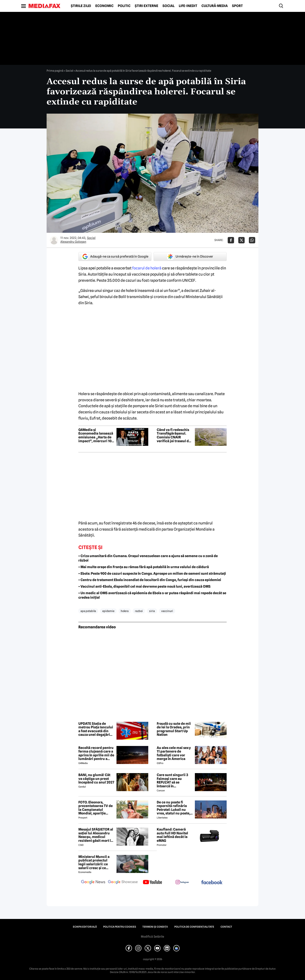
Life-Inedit (188, 6)
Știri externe (146, 6)
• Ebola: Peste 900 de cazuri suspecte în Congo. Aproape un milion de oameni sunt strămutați (152, 574)
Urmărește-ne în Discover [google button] (190, 257)
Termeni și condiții (155, 927)
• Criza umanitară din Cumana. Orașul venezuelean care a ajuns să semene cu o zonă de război (148, 558)
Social (168, 6)
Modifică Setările (152, 937)
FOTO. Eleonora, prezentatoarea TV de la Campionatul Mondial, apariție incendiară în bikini (96, 808)
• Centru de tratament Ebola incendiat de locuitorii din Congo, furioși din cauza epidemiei (150, 580)
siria (152, 611)
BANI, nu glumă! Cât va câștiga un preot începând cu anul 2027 (96, 779)
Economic (104, 6)
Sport (237, 6)
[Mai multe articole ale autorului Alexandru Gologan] (54, 240)
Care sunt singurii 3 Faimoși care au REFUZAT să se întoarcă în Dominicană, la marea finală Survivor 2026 (174, 781)
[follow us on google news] (93, 882)
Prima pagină (55, 71)
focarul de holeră (147, 268)
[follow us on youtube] (152, 882)
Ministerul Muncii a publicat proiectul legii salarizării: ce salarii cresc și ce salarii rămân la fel (94, 862)
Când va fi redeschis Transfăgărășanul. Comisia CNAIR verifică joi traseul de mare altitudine (174, 435)
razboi (139, 611)
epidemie (108, 611)
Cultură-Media (215, 6)
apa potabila (88, 611)
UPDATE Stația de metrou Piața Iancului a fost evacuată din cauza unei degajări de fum (96, 729)
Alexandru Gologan (73, 242)
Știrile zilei (81, 6)
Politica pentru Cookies (120, 927)
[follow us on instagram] (182, 882)
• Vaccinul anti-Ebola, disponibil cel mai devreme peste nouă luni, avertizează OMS (144, 586)
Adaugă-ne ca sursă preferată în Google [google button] (115, 257)
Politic (124, 6)
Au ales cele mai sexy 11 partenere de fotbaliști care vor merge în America (174, 753)
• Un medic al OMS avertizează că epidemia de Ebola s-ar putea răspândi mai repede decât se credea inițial (152, 595)
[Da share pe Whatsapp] (252, 240)
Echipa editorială (85, 927)
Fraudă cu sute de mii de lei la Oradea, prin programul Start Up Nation (174, 729)
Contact (226, 927)
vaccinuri (167, 611)
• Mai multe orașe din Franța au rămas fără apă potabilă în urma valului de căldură (144, 567)
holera (125, 611)
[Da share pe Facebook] (231, 240)
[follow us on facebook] (212, 883)
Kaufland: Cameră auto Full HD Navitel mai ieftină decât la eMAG (172, 835)
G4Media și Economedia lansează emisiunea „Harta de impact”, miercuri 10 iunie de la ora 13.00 (96, 435)
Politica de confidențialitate (194, 927)
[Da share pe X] (241, 240)
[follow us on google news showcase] (123, 882)
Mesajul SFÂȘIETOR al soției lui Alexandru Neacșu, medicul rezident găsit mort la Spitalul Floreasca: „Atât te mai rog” (96, 835)
